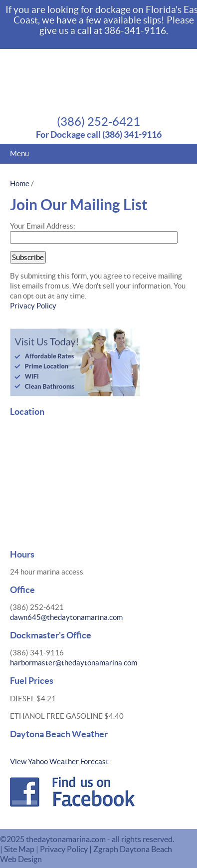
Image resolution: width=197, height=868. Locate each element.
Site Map (19, 849)
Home (20, 183)
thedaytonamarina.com (67, 839)
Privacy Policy (33, 306)
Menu (19, 153)
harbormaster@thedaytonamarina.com (74, 663)
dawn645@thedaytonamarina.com (66, 617)
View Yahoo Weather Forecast (59, 761)
